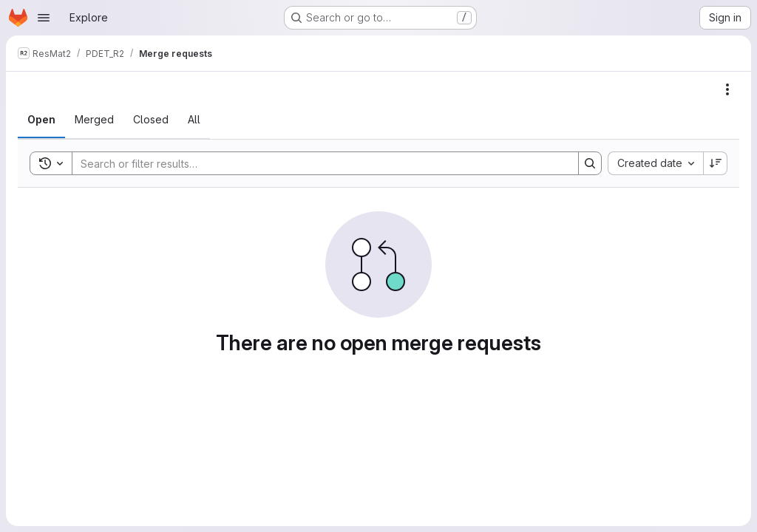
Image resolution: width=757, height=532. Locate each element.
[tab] (41, 120)
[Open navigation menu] (44, 18)
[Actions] (727, 89)
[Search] (318, 163)
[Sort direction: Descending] (716, 163)
